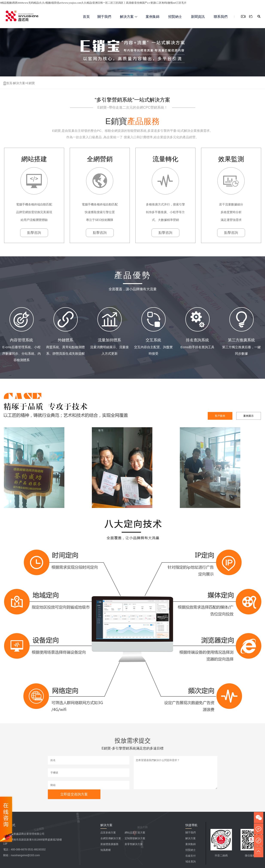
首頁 (86, 17)
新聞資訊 (198, 17)
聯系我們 (221, 17)
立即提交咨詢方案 (74, 794)
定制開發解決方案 (135, 838)
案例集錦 (153, 17)
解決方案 (129, 17)
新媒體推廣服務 (109, 844)
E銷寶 (31, 83)
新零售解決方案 (134, 844)
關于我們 (104, 17)
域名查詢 (191, 862)
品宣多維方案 (108, 833)
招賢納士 (175, 17)
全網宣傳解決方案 (111, 838)
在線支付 (191, 856)
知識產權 (106, 850)
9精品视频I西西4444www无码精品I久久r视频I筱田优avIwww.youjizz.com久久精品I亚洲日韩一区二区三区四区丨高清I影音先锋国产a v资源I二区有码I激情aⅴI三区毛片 (93, 3)
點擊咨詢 (34, 233)
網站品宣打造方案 (135, 833)
